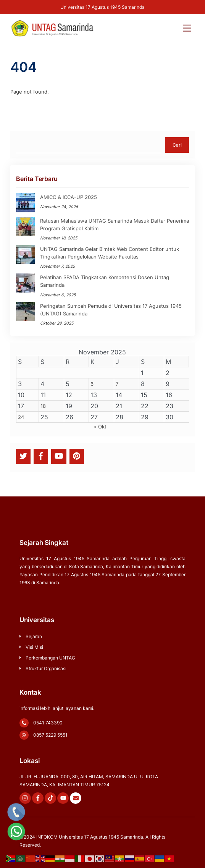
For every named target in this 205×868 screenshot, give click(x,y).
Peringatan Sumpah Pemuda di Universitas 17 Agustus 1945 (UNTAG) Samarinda (111, 310)
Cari (177, 145)
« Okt (100, 427)
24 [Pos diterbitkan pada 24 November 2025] (21, 417)
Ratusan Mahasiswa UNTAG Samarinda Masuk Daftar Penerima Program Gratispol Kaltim (115, 225)
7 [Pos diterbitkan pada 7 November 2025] (117, 384)
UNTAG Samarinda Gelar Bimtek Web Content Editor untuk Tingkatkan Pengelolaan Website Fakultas (110, 253)
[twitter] (23, 456)
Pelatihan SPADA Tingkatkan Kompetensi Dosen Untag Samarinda (105, 281)
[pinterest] (77, 456)
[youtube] (59, 456)
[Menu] (187, 25)
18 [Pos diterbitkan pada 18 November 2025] (43, 406)
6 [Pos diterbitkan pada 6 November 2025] (92, 384)
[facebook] (41, 456)
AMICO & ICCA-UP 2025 (69, 197)
